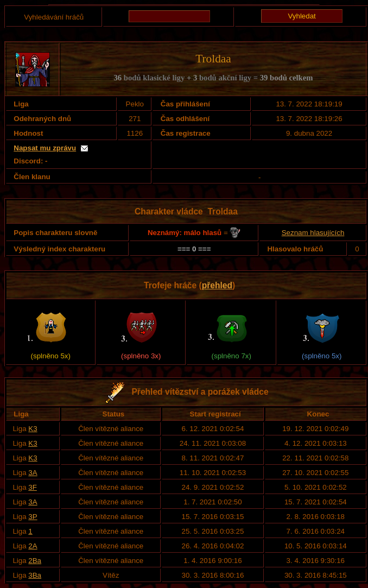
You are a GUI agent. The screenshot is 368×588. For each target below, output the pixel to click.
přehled (217, 285)
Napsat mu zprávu (45, 148)
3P (33, 517)
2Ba (35, 561)
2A (33, 546)
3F (33, 487)
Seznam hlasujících (313, 233)
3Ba (35, 575)
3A (33, 473)
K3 (33, 429)
